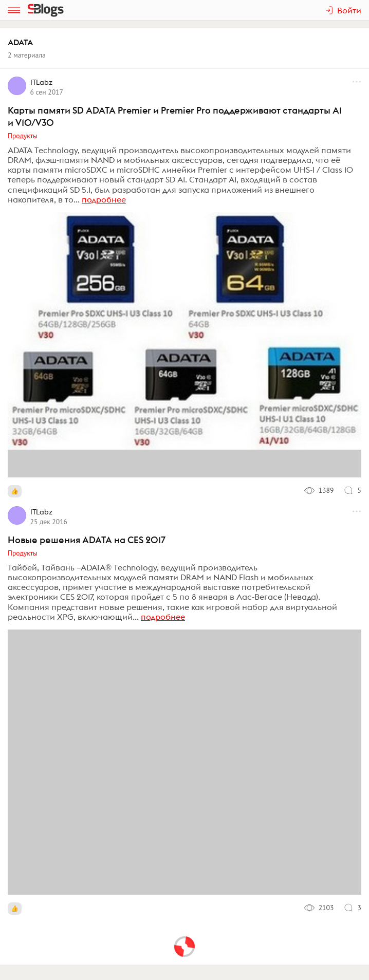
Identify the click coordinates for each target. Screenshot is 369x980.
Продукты (23, 136)
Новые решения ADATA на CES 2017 (87, 540)
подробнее (104, 199)
